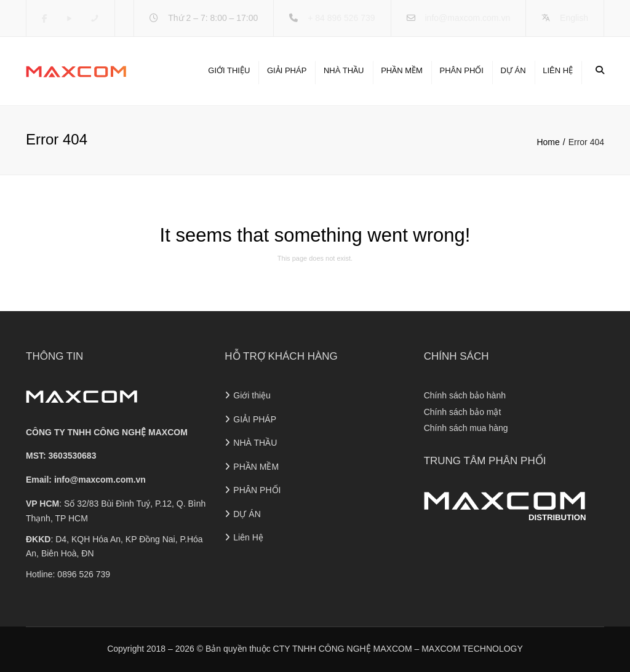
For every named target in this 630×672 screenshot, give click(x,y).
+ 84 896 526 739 (341, 18)
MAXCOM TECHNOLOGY (472, 649)
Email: (86, 480)
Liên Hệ (558, 70)
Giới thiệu (229, 70)
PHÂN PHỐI (461, 70)
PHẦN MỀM (402, 70)
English (574, 18)
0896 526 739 (84, 574)
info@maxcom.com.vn (467, 18)
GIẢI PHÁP (287, 70)
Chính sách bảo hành (465, 395)
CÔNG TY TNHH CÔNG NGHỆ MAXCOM (107, 432)
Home (548, 142)
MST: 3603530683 (61, 456)
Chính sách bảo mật (463, 412)
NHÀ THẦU (344, 70)
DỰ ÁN (513, 70)
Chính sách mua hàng (466, 428)
